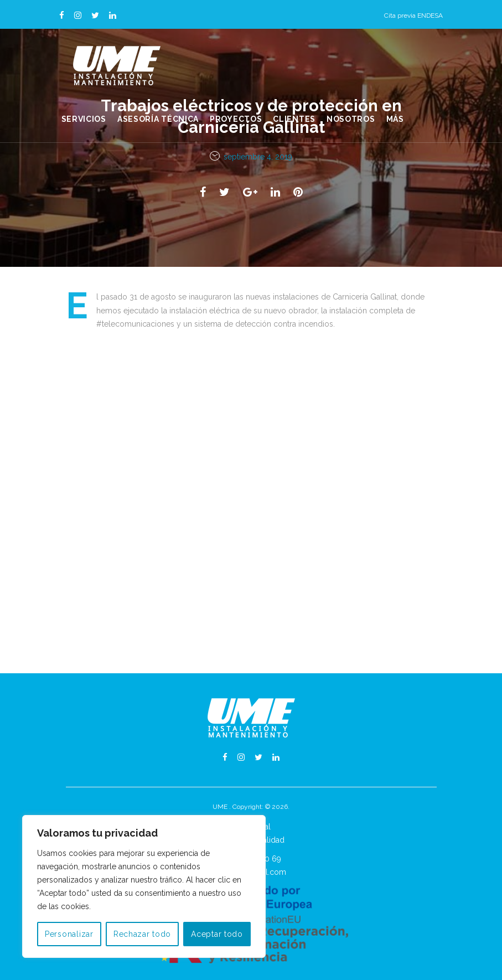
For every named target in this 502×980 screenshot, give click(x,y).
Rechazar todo (142, 934)
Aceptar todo (217, 934)
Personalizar (69, 934)
